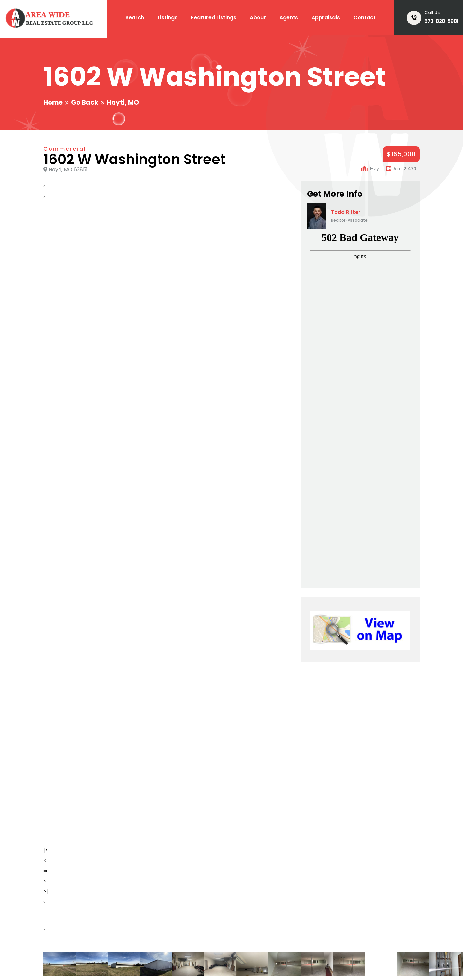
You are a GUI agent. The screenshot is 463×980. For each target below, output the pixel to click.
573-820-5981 (441, 21)
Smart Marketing (181, 967)
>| (46, 434)
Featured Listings (214, 18)
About (258, 18)
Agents (289, 18)
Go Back (85, 102)
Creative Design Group (127, 967)
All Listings (153, 904)
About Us (151, 927)
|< (46, 393)
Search (135, 18)
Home (53, 102)
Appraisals (326, 18)
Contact (364, 18)
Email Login (361, 967)
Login (387, 967)
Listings (168, 18)
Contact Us (251, 915)
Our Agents (250, 892)
